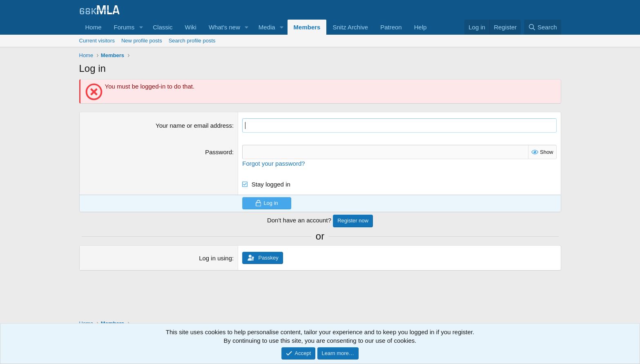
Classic (163, 27)
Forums (124, 27)
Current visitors (97, 41)
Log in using (215, 258)
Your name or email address (194, 125)
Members (307, 27)
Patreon (391, 27)
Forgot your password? (273, 163)
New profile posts (142, 41)
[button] (141, 27)
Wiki (191, 27)
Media (267, 27)
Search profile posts (192, 41)
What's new (224, 27)
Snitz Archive (350, 27)
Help (420, 27)
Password (219, 152)
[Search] (543, 27)
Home (94, 27)
